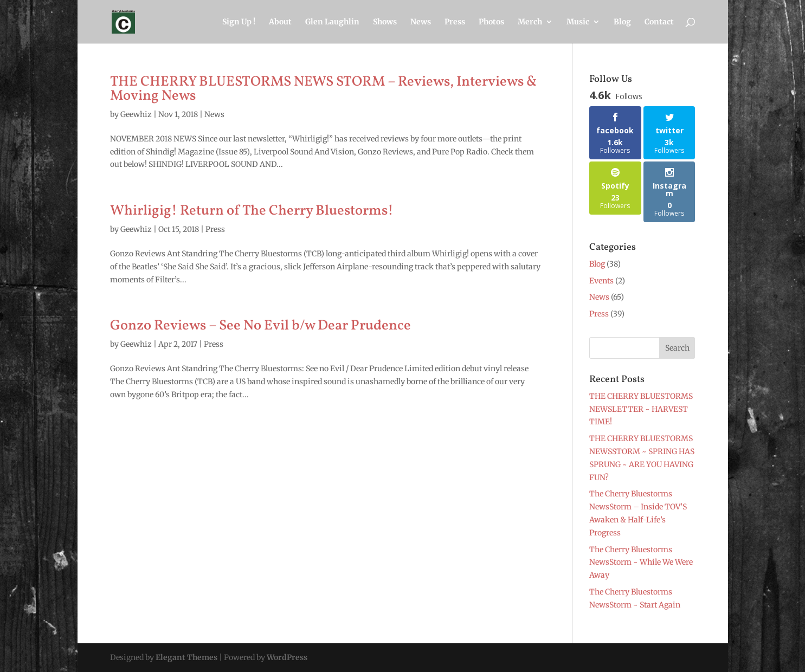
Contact (659, 22)
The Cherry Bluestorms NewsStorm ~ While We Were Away (641, 563)
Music (578, 22)
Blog (622, 22)
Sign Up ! (239, 22)
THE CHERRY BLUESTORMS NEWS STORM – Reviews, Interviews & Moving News (324, 89)
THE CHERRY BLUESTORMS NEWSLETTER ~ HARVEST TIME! (641, 409)
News (421, 22)
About (280, 22)
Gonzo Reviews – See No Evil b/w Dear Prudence (260, 326)
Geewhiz (136, 114)
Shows (385, 22)
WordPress (287, 657)
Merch (530, 22)
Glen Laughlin (332, 22)
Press (455, 22)
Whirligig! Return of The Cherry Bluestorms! (252, 211)
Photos (491, 22)
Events (601, 281)
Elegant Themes (186, 657)
